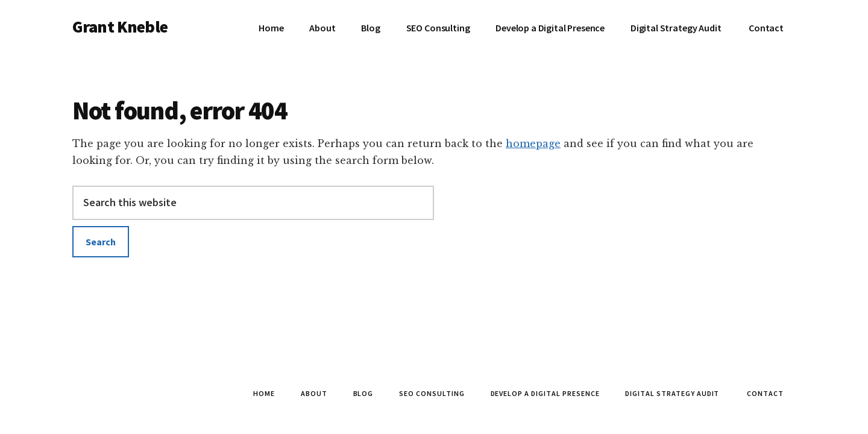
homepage (533, 143)
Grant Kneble (120, 27)
